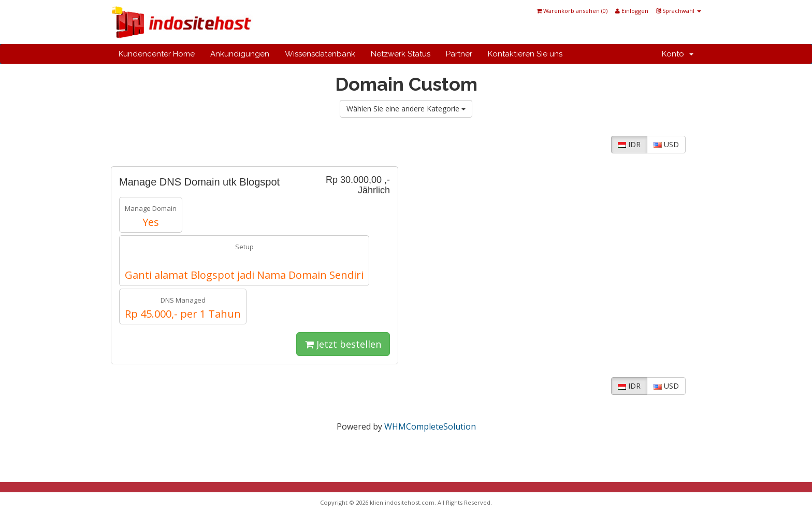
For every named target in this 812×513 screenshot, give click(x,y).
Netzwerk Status (401, 54)
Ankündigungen (240, 54)
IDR (629, 144)
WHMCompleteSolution (430, 426)
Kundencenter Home (157, 54)
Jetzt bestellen (343, 344)
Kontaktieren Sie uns (525, 54)
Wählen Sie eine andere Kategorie (406, 109)
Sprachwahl (679, 11)
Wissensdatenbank (320, 54)
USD (666, 144)
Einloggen (632, 11)
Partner (459, 54)
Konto (678, 54)
